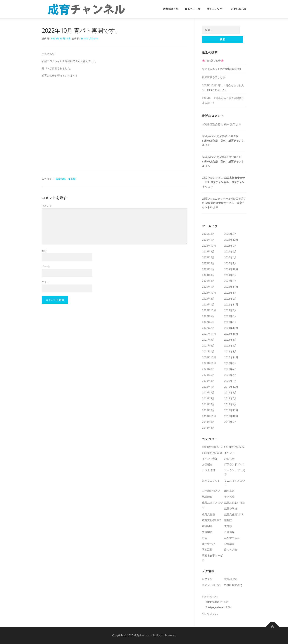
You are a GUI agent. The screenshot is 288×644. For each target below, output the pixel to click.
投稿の (231, 579)
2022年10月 (209, 310)
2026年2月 (230, 234)
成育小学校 (231, 508)
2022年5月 (208, 322)
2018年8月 (208, 422)
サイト (46, 282)
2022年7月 (208, 316)
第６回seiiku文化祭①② (216, 157)
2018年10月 (231, 416)
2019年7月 (208, 398)
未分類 (72, 179)
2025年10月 (209, 246)
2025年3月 (208, 263)
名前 (44, 251)
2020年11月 (231, 357)
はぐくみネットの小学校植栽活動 (221, 69)
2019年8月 (230, 392)
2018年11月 (209, 416)
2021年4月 (208, 351)
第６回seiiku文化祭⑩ (214, 136)
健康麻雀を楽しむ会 (214, 77)
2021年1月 (230, 351)
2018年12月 (231, 410)
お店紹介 (207, 464)
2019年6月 (230, 398)
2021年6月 (208, 345)
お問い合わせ (239, 9)
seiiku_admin (90, 39)
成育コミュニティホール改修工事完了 (224, 199)
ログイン (207, 579)
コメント (47, 205)
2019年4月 (230, 404)
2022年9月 (230, 310)
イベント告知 (210, 459)
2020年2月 (230, 381)
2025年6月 (230, 251)
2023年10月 (209, 293)
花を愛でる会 (232, 538)
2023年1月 (208, 304)
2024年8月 (230, 275)
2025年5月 (208, 257)
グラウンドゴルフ (234, 464)
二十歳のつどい (211, 491)
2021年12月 (231, 328)
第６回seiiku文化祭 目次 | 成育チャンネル (223, 141)
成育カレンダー (216, 9)
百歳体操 (229, 532)
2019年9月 (208, 392)
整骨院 (228, 520)
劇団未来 (229, 491)
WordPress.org (233, 585)
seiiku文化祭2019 (212, 447)
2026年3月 (208, 234)
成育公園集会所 (211, 124)
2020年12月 (209, 357)
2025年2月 (230, 263)
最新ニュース (193, 9)
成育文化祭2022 (211, 520)
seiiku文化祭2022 (234, 447)
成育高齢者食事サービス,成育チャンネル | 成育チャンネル (223, 182)
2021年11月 (209, 334)
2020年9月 (230, 363)
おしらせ (229, 459)
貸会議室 (229, 544)
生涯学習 (207, 532)
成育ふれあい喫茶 (234, 503)
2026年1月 (208, 240)
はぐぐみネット (211, 481)
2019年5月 (208, 404)
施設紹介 (207, 526)
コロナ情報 (208, 470)
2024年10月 (231, 269)
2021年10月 (231, 334)
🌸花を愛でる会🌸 (213, 61)
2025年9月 (230, 246)
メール (46, 266)
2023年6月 (230, 293)
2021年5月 (230, 345)
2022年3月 (230, 322)
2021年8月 (230, 340)
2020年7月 (230, 369)
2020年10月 (209, 363)
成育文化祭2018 (234, 514)
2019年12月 (231, 387)
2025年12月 (231, 240)
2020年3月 (208, 381)
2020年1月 (208, 387)
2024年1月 (208, 287)
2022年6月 (230, 316)
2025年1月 (208, 269)
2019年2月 (208, 410)
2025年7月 (208, 251)
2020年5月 (208, 375)
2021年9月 (208, 340)
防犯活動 (207, 549)
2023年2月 (230, 299)
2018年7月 (230, 422)
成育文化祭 (208, 514)
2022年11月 (231, 304)
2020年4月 (230, 375)
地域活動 (61, 179)
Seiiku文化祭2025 (212, 453)
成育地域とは (171, 9)
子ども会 (229, 497)
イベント (229, 453)
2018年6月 (208, 428)
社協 (205, 538)
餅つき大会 (231, 549)
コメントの (211, 585)
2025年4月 (230, 257)
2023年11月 (231, 287)
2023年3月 (208, 299)
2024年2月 (230, 281)
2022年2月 (208, 328)
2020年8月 (208, 369)
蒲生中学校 (208, 544)
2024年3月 (208, 281)
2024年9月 (208, 275)
